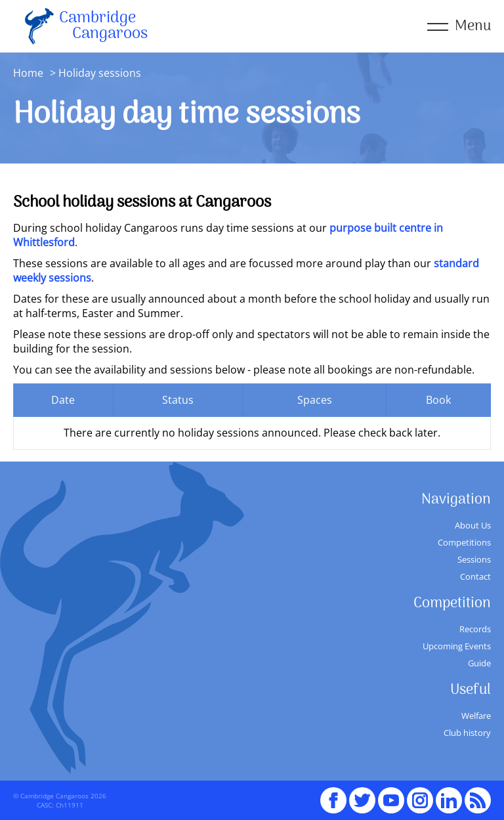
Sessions (474, 559)
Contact (475, 576)
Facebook (333, 794)
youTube (391, 794)
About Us (473, 525)
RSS (478, 794)
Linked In (449, 800)
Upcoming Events (457, 646)
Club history (467, 733)
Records (475, 629)
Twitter (362, 794)
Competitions (464, 542)
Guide (479, 663)
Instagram (420, 794)
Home (28, 73)
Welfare (476, 716)
